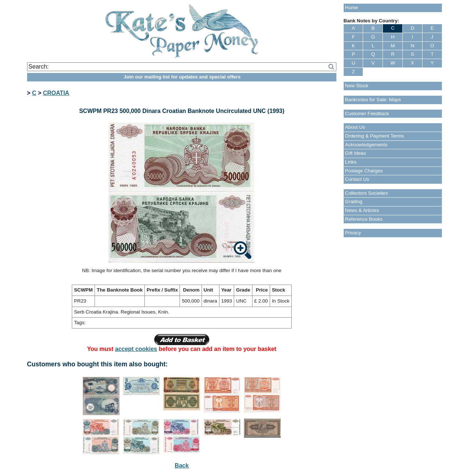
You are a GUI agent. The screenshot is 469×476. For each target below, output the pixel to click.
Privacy (353, 233)
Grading (354, 202)
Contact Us (357, 179)
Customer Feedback (367, 113)
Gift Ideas (356, 153)
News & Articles (362, 210)
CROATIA (56, 93)
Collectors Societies (367, 193)
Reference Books (364, 219)
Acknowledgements (366, 145)
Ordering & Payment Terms (375, 136)
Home (352, 8)
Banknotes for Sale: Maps (373, 100)
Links (351, 162)
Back (182, 466)
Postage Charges (364, 171)
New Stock (357, 86)
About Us (355, 127)
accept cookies (136, 349)
